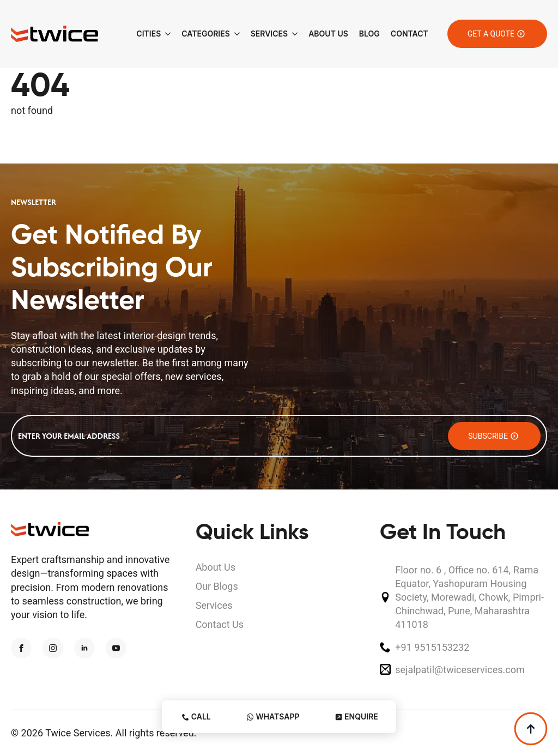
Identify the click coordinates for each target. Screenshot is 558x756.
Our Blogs (217, 586)
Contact (410, 34)
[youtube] (116, 648)
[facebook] (21, 648)
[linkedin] (84, 648)
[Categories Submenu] (235, 34)
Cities (148, 34)
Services (269, 34)
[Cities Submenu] (166, 34)
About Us (328, 34)
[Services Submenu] (293, 34)
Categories (205, 34)
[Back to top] (531, 729)
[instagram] (53, 648)
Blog (369, 34)
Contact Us (220, 624)
